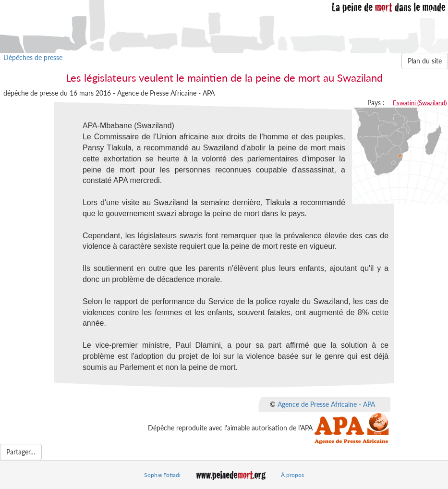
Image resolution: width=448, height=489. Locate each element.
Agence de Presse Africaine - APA (326, 404)
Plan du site (425, 61)
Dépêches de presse (33, 57)
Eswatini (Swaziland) (420, 103)
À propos (292, 475)
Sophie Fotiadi (162, 475)
